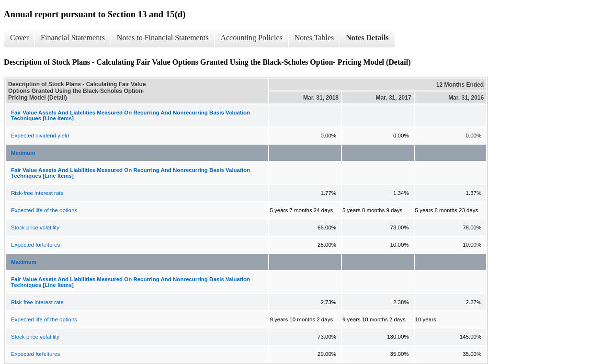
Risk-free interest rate (37, 193)
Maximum (24, 262)
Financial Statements (73, 38)
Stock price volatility (35, 227)
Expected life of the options (44, 210)
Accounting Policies (251, 38)
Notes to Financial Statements (163, 38)
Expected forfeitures (35, 245)
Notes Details (367, 38)
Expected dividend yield (40, 136)
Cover (19, 38)
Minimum (23, 153)
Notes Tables (314, 38)
